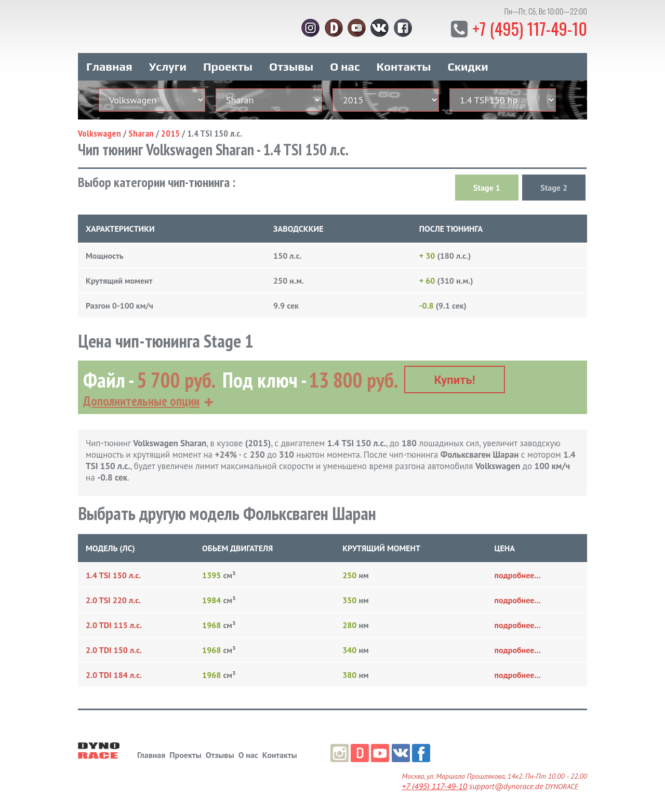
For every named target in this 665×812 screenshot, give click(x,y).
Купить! (455, 380)
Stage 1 (487, 188)
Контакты (404, 66)
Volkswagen (99, 133)
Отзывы (291, 66)
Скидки (468, 66)
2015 (170, 133)
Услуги (168, 66)
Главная (109, 66)
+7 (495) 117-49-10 (530, 28)
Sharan (141, 133)
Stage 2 (554, 188)
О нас (345, 66)
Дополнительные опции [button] (141, 401)
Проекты (228, 66)
